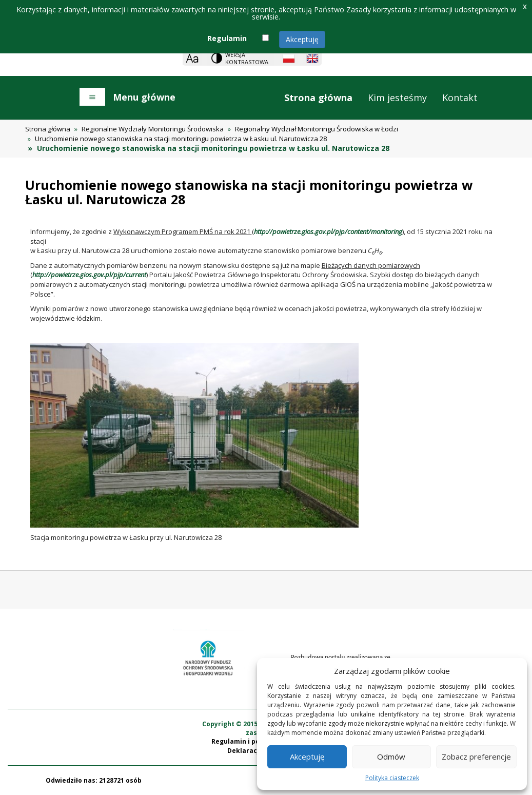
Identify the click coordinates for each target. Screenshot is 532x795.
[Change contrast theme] (241, 58)
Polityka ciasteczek (392, 778)
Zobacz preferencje (476, 757)
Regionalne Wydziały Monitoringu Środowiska (153, 129)
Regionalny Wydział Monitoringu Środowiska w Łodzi (317, 129)
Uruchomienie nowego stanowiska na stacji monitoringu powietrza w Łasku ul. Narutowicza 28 (181, 139)
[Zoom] (192, 58)
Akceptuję (302, 39)
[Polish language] (289, 59)
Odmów (391, 757)
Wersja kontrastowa (247, 58)
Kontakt (460, 98)
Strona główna (318, 98)
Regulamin (227, 38)
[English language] (312, 59)
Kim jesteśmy (397, 98)
